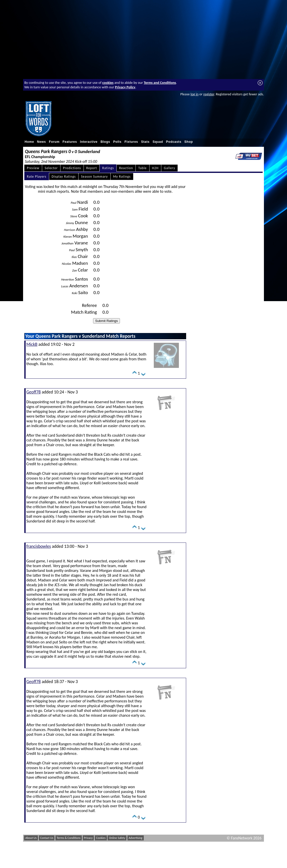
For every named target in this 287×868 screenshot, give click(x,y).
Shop (189, 142)
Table (142, 168)
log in (194, 94)
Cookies (101, 838)
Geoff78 (33, 392)
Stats (145, 142)
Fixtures (131, 142)
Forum (54, 142)
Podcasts (174, 142)
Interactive (89, 142)
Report (92, 168)
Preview (33, 168)
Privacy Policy (125, 87)
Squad (158, 142)
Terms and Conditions (160, 83)
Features (70, 142)
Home (29, 142)
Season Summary (94, 177)
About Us (31, 838)
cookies (108, 83)
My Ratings (122, 177)
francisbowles (39, 546)
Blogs (105, 142)
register (209, 94)
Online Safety (117, 838)
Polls (117, 142)
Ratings (108, 168)
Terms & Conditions (69, 838)
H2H (155, 168)
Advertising (136, 838)
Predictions (72, 168)
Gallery (169, 168)
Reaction (126, 168)
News (42, 142)
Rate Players (37, 177)
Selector (51, 168)
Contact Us (47, 838)
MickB (32, 344)
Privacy (88, 838)
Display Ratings (64, 177)
